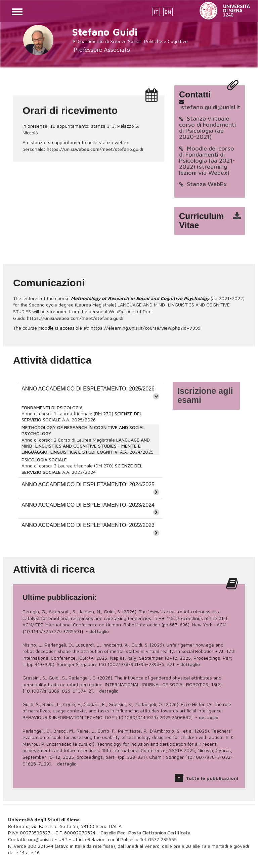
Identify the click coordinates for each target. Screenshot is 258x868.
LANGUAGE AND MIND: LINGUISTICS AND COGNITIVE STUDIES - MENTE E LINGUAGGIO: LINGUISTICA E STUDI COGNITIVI (86, 446)
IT (156, 12)
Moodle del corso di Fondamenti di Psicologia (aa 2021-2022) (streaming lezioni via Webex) (207, 160)
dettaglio (99, 631)
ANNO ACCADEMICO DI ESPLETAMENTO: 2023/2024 (88, 505)
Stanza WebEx (207, 184)
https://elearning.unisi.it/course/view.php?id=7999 (146, 328)
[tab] (90, 392)
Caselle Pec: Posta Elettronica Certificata (145, 833)
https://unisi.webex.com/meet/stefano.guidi (95, 149)
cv (214, 221)
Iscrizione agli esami (205, 396)
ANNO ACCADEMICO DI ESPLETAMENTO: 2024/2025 (88, 484)
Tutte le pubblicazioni (212, 778)
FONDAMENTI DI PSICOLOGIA (52, 407)
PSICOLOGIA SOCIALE (44, 460)
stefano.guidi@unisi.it (211, 107)
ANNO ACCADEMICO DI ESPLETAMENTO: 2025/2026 (88, 389)
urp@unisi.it (41, 839)
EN (168, 12)
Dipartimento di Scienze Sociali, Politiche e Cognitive (132, 41)
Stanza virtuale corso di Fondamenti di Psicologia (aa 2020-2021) (207, 128)
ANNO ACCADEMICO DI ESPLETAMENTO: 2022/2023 (88, 525)
